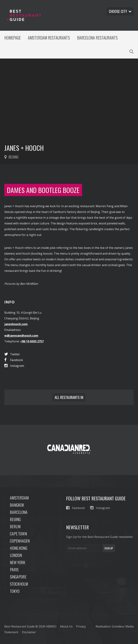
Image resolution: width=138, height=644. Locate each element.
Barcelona (19, 512)
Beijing (15, 519)
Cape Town (18, 534)
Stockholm (19, 584)
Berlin (15, 526)
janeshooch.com (16, 324)
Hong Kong (19, 548)
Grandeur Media (123, 626)
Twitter (12, 354)
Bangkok (17, 505)
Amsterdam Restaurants (49, 38)
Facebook (14, 360)
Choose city (120, 11)
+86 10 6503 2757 (32, 341)
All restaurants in (69, 397)
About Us (66, 626)
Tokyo (15, 591)
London (16, 555)
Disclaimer (29, 632)
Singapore (18, 577)
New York (18, 562)
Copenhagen (20, 541)
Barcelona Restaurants (97, 38)
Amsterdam (19, 498)
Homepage (12, 38)
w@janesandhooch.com (21, 336)
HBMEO (51, 626)
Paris (14, 569)
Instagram (14, 366)
